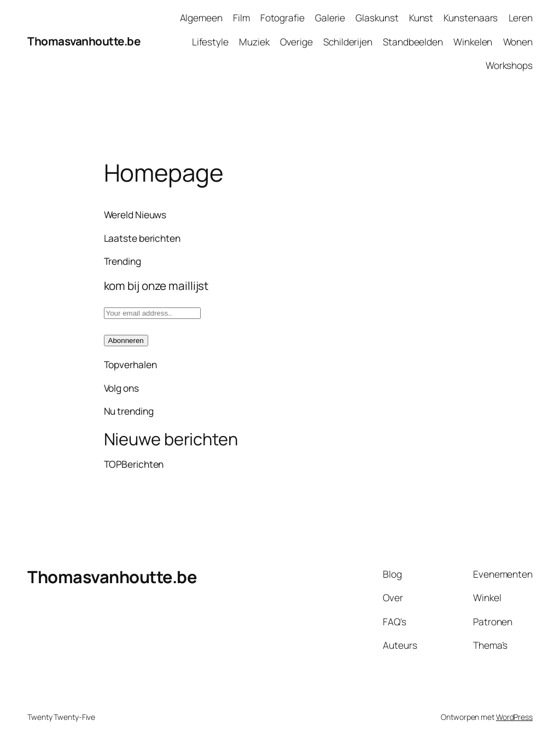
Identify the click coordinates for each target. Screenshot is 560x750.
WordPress (514, 717)
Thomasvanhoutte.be (84, 41)
